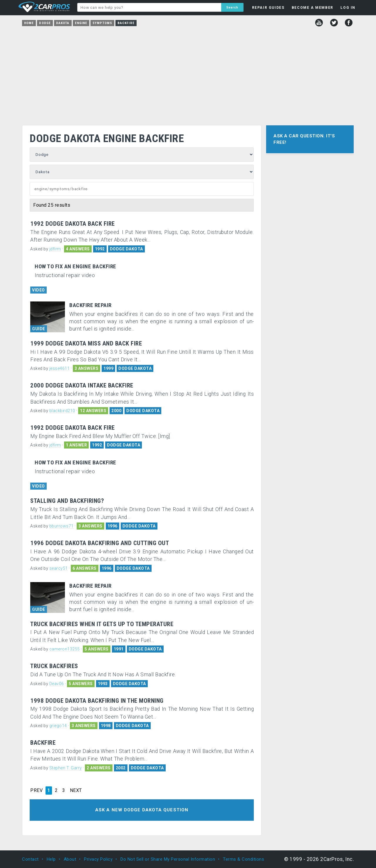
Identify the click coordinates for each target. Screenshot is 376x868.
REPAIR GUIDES (268, 8)
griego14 (58, 726)
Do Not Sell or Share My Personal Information (168, 859)
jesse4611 (60, 368)
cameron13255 (65, 649)
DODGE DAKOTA (126, 249)
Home (29, 23)
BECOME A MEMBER (313, 8)
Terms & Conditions (244, 859)
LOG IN (348, 8)
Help (51, 859)
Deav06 (57, 684)
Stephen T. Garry (66, 768)
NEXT (76, 791)
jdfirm (55, 249)
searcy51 (59, 568)
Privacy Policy (98, 859)
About (70, 859)
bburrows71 (62, 526)
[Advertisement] (188, 74)
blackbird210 (62, 411)
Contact (30, 859)
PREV (36, 791)
